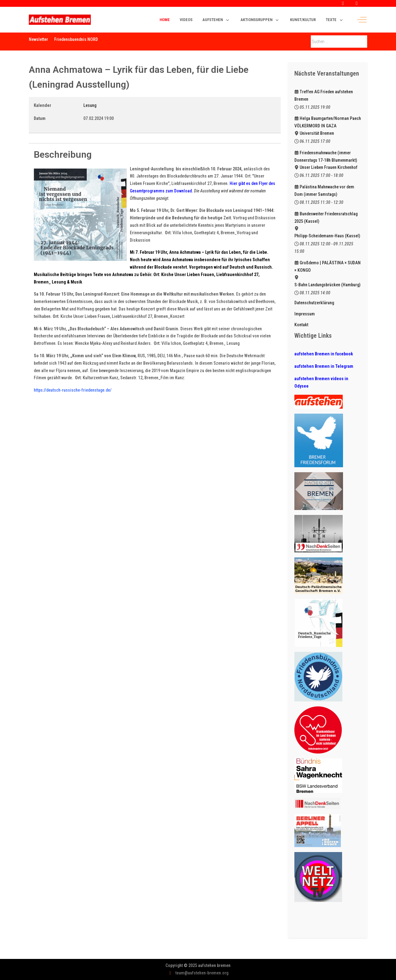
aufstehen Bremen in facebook (324, 354)
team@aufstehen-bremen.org (202, 973)
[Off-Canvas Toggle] (362, 20)
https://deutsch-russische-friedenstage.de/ (73, 390)
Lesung (90, 105)
